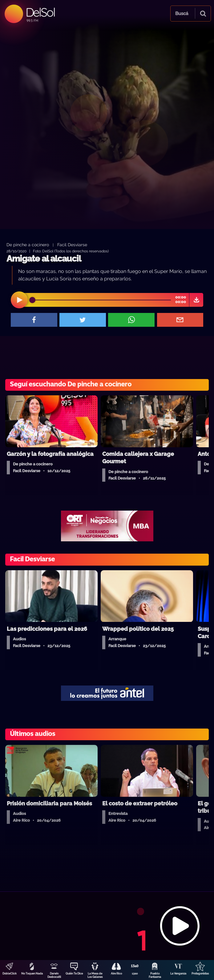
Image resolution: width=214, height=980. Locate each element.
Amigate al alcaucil (44, 259)
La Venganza (178, 974)
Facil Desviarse (72, 245)
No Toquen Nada (32, 974)
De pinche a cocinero (28, 245)
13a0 (135, 974)
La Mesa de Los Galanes (95, 975)
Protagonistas (200, 974)
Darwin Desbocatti (54, 975)
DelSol (40, 12)
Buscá (182, 14)
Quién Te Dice (74, 974)
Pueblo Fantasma (155, 975)
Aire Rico (116, 974)
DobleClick (10, 974)
